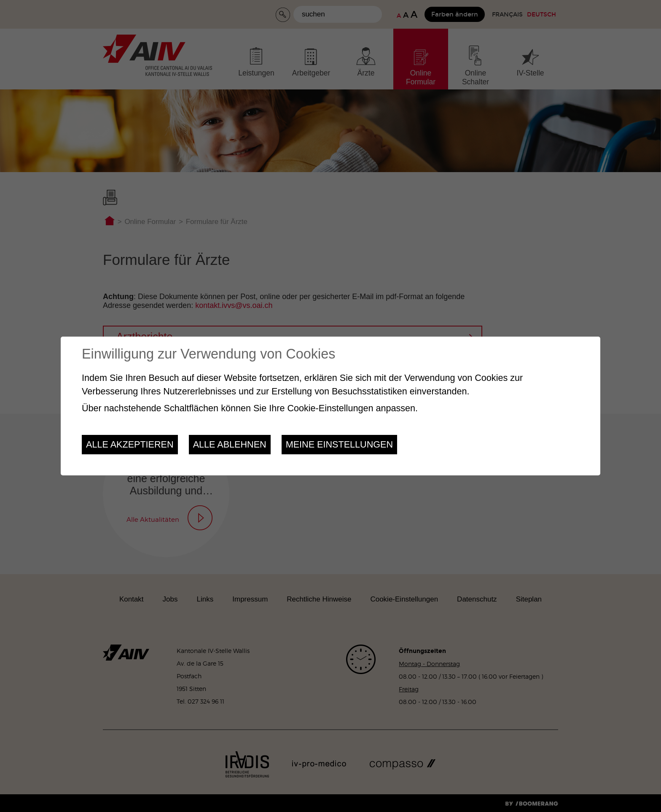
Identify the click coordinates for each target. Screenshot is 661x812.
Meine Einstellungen (339, 444)
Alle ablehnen (230, 444)
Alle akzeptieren (130, 444)
